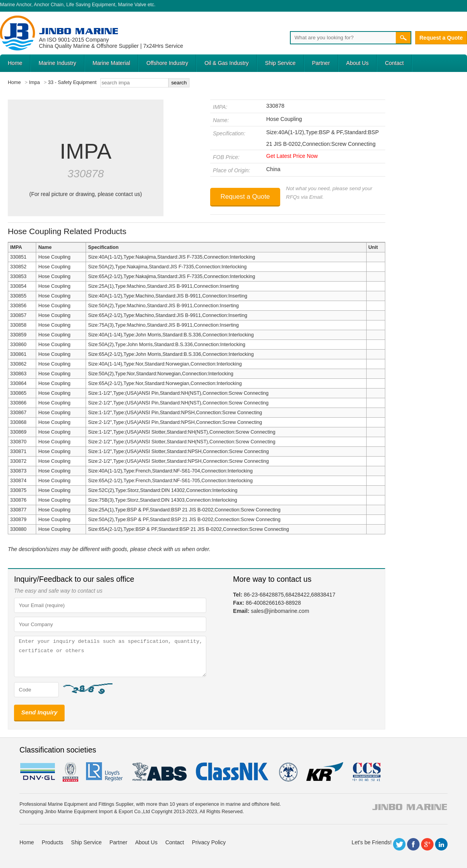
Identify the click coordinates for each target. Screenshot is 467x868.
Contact (394, 63)
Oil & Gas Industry (226, 63)
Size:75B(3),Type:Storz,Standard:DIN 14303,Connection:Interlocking (162, 500)
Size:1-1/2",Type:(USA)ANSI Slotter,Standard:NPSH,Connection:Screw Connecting (178, 451)
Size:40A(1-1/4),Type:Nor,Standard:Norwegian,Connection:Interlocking (165, 364)
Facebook (413, 844)
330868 (18, 422)
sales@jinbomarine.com (280, 611)
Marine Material (111, 63)
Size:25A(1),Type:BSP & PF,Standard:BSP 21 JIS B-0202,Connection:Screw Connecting (184, 510)
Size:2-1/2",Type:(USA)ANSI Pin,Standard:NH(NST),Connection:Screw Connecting (178, 403)
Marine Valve (132, 5)
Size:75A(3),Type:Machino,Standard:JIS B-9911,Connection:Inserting (163, 325)
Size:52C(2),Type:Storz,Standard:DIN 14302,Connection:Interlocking (163, 490)
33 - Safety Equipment (72, 82)
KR (325, 772)
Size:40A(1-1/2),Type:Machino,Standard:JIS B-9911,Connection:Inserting (168, 296)
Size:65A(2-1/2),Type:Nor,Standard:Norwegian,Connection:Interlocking (165, 383)
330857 (18, 315)
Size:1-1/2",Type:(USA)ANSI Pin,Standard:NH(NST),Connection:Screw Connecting (178, 393)
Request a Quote (441, 38)
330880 (18, 529)
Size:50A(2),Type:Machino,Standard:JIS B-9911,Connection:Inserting (163, 306)
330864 (18, 383)
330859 (18, 335)
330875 (18, 490)
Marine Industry (57, 63)
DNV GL (37, 772)
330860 (18, 345)
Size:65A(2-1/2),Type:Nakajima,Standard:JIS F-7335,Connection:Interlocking (171, 276)
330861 (18, 354)
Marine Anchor (16, 5)
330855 (18, 296)
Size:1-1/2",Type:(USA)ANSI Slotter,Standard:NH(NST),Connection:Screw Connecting (182, 432)
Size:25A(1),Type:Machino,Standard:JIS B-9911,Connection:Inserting (163, 286)
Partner (321, 63)
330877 (18, 510)
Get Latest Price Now (292, 156)
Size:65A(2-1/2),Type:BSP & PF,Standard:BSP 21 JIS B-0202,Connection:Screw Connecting (188, 529)
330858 (18, 325)
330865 (18, 393)
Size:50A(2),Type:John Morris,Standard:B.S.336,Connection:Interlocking (167, 345)
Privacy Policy (209, 842)
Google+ (427, 844)
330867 (18, 413)
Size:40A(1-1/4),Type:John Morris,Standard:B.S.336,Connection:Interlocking (171, 335)
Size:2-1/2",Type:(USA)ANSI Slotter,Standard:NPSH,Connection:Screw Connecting (178, 461)
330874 (18, 481)
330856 (18, 306)
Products (52, 842)
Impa (34, 82)
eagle (160, 772)
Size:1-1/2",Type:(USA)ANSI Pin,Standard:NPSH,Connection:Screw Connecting (175, 413)
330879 (18, 520)
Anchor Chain (49, 5)
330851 (18, 257)
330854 (18, 286)
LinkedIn (441, 844)
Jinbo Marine (79, 31)
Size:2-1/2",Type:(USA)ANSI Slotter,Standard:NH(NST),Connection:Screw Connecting (182, 442)
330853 (18, 276)
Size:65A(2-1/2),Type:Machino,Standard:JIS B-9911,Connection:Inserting (168, 315)
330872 (18, 461)
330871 (18, 451)
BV (70, 772)
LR (105, 772)
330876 (18, 500)
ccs (366, 772)
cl (233, 772)
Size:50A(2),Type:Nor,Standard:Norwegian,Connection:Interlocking (161, 374)
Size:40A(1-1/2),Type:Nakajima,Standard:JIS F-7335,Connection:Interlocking (171, 257)
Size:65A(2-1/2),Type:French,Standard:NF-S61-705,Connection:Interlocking (170, 481)
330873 (18, 471)
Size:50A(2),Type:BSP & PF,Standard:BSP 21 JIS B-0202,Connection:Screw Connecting (184, 520)
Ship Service (280, 63)
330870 (18, 442)
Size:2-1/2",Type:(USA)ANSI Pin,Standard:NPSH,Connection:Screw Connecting (175, 422)
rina (288, 772)
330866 (18, 403)
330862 (18, 364)
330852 (18, 267)
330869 (18, 432)
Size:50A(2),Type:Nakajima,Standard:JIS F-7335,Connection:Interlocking (167, 267)
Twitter (399, 844)
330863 (18, 374)
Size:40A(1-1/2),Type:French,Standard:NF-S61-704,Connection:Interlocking (170, 471)
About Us (358, 63)
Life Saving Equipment (91, 5)
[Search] (343, 38)
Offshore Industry (167, 63)
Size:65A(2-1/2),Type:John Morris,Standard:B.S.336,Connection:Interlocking (171, 354)
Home (15, 63)
